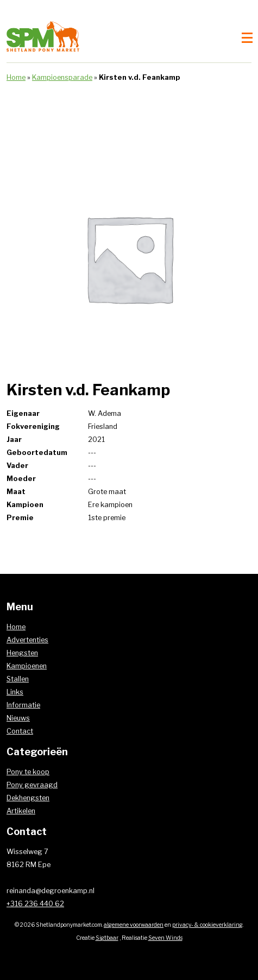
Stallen (18, 679)
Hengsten (22, 653)
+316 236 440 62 (35, 904)
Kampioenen (27, 666)
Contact (20, 731)
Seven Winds (165, 938)
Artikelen (21, 811)
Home (16, 77)
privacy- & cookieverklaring (207, 925)
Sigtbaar (107, 938)
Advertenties (27, 640)
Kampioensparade (62, 77)
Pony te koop (28, 772)
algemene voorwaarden (134, 925)
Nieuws (18, 718)
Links (15, 692)
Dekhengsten (28, 798)
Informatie (23, 705)
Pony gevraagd (32, 785)
